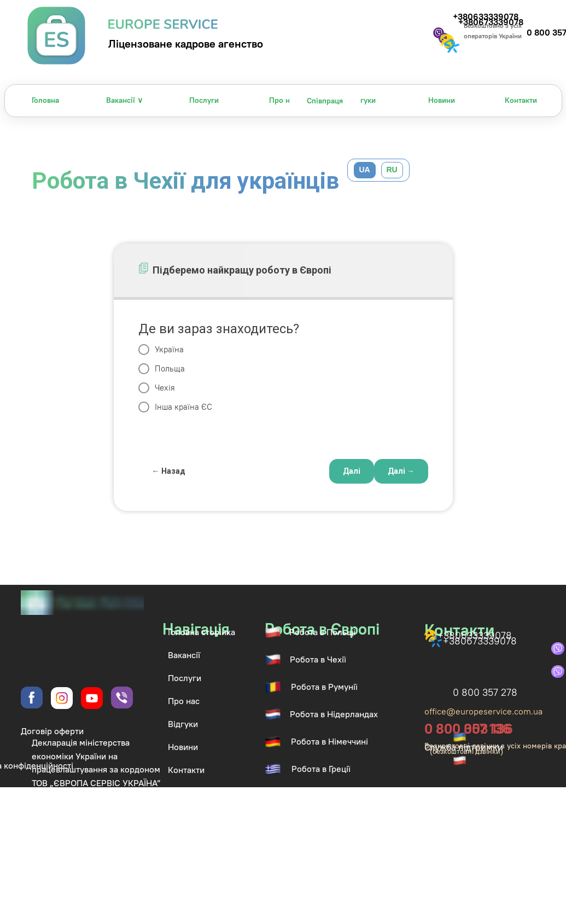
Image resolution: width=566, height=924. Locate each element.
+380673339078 (480, 641)
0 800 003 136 (469, 729)
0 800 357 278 (485, 692)
